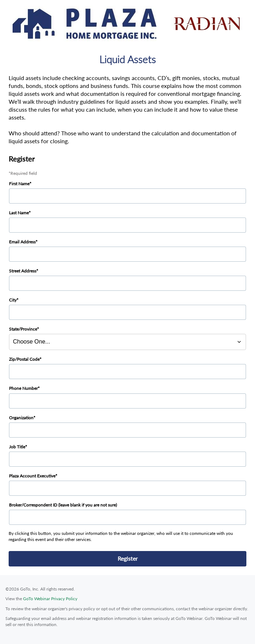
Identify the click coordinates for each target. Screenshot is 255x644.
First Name (19, 184)
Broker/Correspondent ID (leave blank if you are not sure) (63, 505)
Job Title (17, 447)
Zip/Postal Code (24, 359)
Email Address (22, 242)
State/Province (23, 329)
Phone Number (23, 388)
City (13, 300)
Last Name (19, 213)
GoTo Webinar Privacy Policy (50, 599)
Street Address (23, 271)
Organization (21, 418)
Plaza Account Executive (32, 476)
